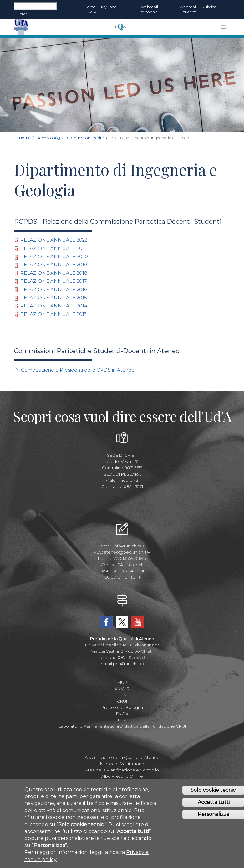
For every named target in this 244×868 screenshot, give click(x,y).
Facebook (106, 622)
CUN (122, 695)
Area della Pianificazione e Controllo (122, 770)
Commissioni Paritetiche (90, 138)
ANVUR (122, 689)
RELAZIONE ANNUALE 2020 (54, 256)
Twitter (122, 622)
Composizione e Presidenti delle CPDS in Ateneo (78, 370)
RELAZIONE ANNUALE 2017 (53, 281)
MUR (122, 682)
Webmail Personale (149, 10)
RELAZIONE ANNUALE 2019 (54, 264)
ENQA (122, 714)
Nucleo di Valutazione (122, 764)
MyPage (109, 7)
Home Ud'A (90, 10)
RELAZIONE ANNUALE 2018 (54, 273)
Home (25, 138)
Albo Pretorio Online (122, 776)
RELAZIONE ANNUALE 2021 (53, 248)
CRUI (122, 701)
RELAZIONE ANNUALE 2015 (54, 298)
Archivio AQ (49, 138)
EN (224, 7)
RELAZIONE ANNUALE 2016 (54, 289)
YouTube (138, 622)
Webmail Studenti (188, 10)
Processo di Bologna (122, 707)
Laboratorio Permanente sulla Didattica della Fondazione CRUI (122, 726)
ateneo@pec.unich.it (127, 552)
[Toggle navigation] (223, 27)
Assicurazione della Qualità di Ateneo (122, 757)
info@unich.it (129, 546)
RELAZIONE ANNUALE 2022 (54, 240)
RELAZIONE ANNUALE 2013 (53, 314)
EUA (122, 720)
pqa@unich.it (128, 664)
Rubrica (209, 7)
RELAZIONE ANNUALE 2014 (54, 306)
